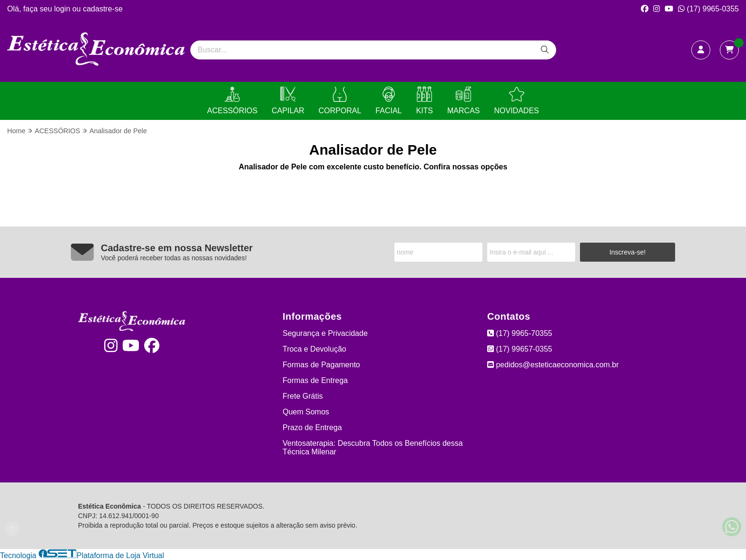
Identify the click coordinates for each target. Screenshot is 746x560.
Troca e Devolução (314, 349)
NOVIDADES (516, 101)
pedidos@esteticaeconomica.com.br (553, 365)
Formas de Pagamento (321, 365)
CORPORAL (340, 101)
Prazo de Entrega (312, 427)
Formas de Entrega (315, 380)
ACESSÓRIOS (232, 101)
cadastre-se (103, 9)
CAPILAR (288, 101)
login (63, 9)
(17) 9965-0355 (708, 9)
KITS (424, 101)
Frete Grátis (303, 396)
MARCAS (463, 101)
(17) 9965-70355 (520, 333)
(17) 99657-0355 (520, 349)
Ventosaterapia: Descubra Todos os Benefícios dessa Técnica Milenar (373, 447)
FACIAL (388, 101)
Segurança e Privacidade (325, 333)
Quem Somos (306, 412)
